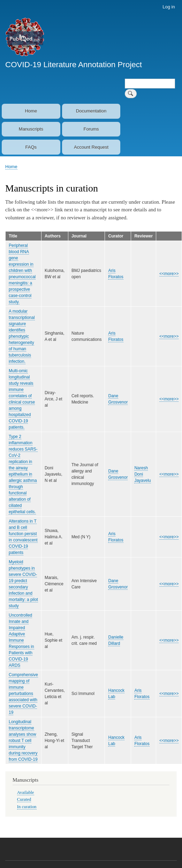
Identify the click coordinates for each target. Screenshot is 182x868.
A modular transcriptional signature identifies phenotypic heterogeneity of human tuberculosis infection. (22, 336)
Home (31, 111)
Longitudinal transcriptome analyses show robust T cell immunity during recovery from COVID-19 (23, 741)
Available (26, 792)
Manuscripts (31, 129)
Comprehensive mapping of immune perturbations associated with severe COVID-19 (23, 694)
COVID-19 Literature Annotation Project (74, 65)
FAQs (31, 147)
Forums (91, 129)
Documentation (91, 111)
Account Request (91, 147)
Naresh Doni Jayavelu (142, 474)
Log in (169, 7)
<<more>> (169, 274)
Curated (24, 799)
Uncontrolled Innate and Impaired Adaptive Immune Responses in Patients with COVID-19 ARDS (21, 640)
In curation (27, 807)
